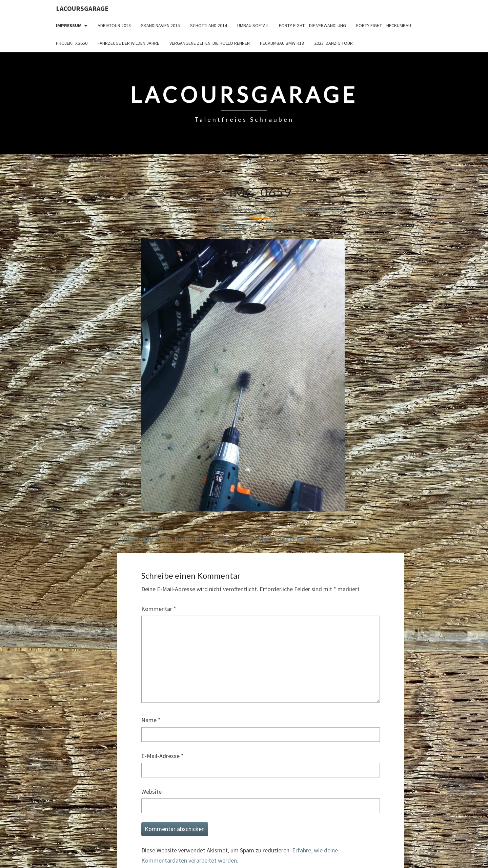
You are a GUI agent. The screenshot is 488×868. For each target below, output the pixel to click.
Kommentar (159, 609)
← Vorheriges (236, 227)
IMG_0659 (330, 209)
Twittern (152, 528)
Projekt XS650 (72, 43)
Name (151, 720)
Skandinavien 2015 (160, 25)
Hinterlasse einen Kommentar (164, 539)
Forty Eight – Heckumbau (384, 25)
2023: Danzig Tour (333, 43)
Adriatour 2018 (114, 25)
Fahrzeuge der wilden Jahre (128, 43)
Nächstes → (289, 227)
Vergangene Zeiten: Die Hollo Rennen (210, 43)
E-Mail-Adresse (162, 756)
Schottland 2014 (209, 25)
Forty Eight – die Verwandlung (312, 25)
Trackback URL (302, 539)
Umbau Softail (253, 25)
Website (151, 792)
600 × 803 (289, 209)
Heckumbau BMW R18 (282, 43)
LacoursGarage (82, 8)
